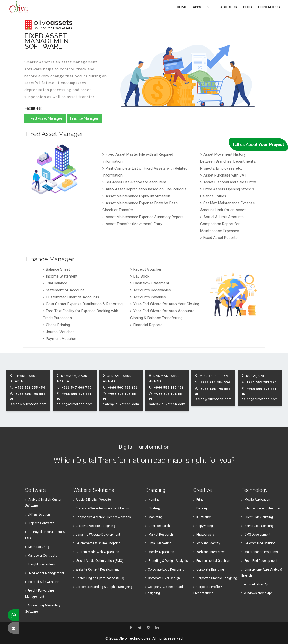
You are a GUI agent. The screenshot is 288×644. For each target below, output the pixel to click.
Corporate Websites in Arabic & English (102, 508)
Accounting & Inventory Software (43, 609)
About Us (229, 7)
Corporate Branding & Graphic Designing (103, 587)
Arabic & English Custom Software (44, 503)
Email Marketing (158, 543)
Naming (152, 500)
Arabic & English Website (92, 500)
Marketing (154, 517)
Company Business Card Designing (164, 590)
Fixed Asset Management (45, 573)
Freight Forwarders (40, 564)
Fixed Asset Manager (45, 118)
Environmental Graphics (212, 561)
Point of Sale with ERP (42, 582)
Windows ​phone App (257, 593)
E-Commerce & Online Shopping (97, 543)
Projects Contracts (40, 523)
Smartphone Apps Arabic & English (262, 573)
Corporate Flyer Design (163, 578)
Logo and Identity (207, 543)
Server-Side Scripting (258, 526)
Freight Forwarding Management (40, 594)
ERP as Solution (38, 514)
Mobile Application (160, 552)
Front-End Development (259, 561)
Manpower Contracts (41, 556)
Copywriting (203, 526)
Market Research (159, 535)
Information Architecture (260, 508)
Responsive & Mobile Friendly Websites (102, 517)
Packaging (202, 508)
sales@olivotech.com (28, 404)
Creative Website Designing (94, 526)
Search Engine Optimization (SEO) (99, 578)
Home (182, 7)
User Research (158, 526)
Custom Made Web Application (96, 552)
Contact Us (269, 7)
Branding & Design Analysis (167, 561)
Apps (197, 7)
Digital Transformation (144, 447)
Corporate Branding (209, 569)
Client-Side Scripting (257, 517)
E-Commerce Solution (258, 543)
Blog (247, 7)
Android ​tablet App (255, 584)
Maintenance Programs (260, 552)
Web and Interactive (209, 552)
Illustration (202, 517)
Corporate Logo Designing (165, 569)
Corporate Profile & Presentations (208, 590)
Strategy (153, 508)
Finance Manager (84, 118)
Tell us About (258, 144)
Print (198, 500)
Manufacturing (37, 547)
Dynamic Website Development (97, 535)
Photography (204, 535)
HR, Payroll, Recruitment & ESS (45, 535)
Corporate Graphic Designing (215, 578)
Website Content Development (96, 569)
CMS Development (256, 535)
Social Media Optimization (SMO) (98, 561)
